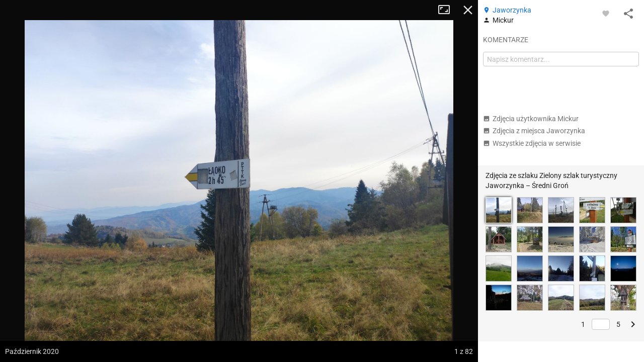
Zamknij (468, 10)
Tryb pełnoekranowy (448, 10)
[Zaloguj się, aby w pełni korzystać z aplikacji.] (606, 13)
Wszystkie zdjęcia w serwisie (532, 143)
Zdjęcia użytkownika (531, 119)
